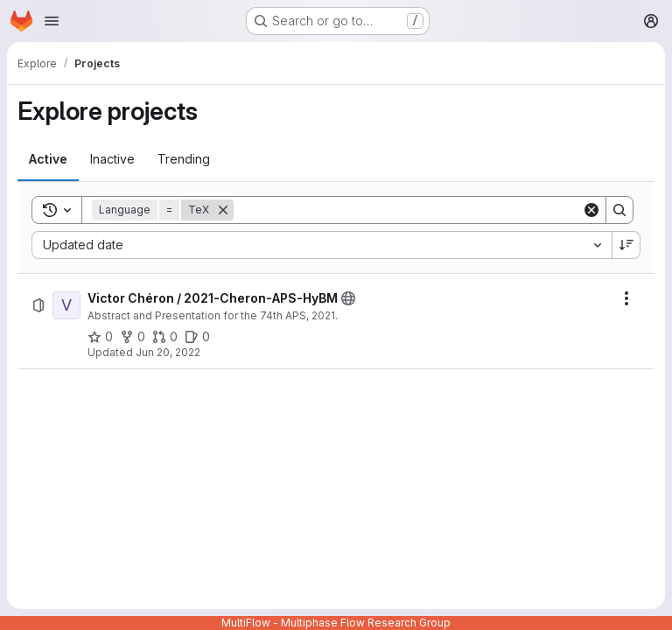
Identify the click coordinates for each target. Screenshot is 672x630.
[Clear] (591, 210)
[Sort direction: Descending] (626, 245)
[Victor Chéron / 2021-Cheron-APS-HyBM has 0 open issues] (197, 337)
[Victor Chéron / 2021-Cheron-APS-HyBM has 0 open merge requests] (165, 337)
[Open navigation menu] (52, 21)
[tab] (48, 159)
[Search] (408, 210)
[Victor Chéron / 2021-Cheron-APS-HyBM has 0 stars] (100, 337)
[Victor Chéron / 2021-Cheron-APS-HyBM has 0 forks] (133, 337)
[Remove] (223, 210)
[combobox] (322, 245)
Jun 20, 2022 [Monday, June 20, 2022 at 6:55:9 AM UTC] (168, 352)
